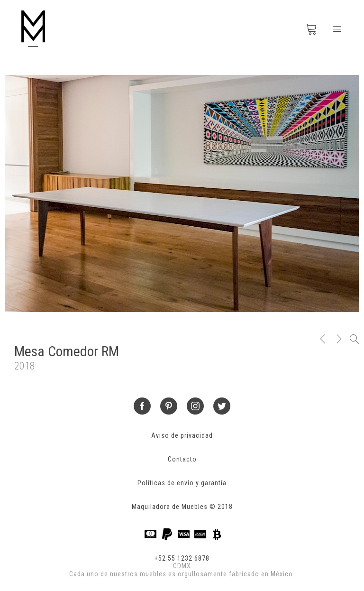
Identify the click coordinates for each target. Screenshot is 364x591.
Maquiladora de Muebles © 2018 (182, 507)
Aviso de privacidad (182, 435)
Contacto (182, 459)
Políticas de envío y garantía (182, 483)
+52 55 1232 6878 (182, 558)
